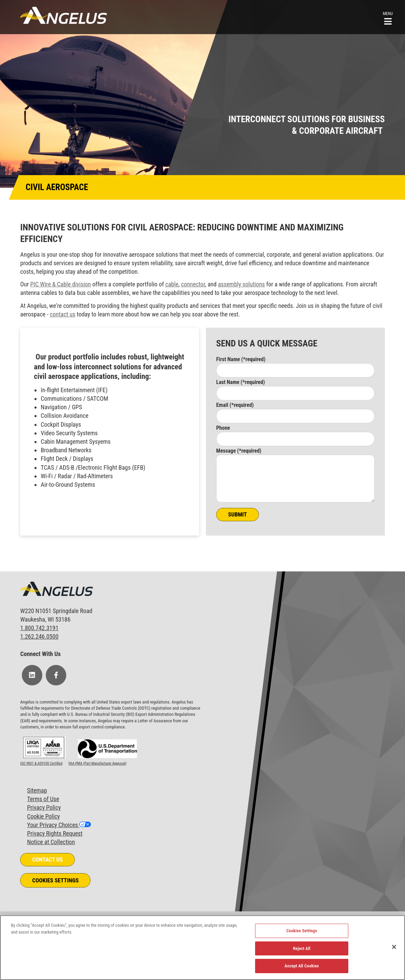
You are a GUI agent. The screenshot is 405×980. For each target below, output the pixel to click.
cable (172, 284)
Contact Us (47, 860)
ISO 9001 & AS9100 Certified (41, 763)
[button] (388, 18)
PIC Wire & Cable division (60, 284)
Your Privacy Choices (53, 825)
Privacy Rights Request (55, 833)
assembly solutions (241, 284)
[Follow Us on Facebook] (56, 675)
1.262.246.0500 (39, 636)
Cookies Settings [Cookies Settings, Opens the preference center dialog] (302, 931)
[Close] (394, 947)
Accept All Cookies (302, 966)
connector (193, 284)
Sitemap (37, 790)
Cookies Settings (55, 880)
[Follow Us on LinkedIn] (32, 675)
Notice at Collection (51, 842)
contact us (63, 314)
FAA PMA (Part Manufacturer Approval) (98, 763)
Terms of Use (43, 799)
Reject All (302, 948)
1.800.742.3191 (39, 628)
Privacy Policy (44, 807)
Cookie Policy (43, 816)
